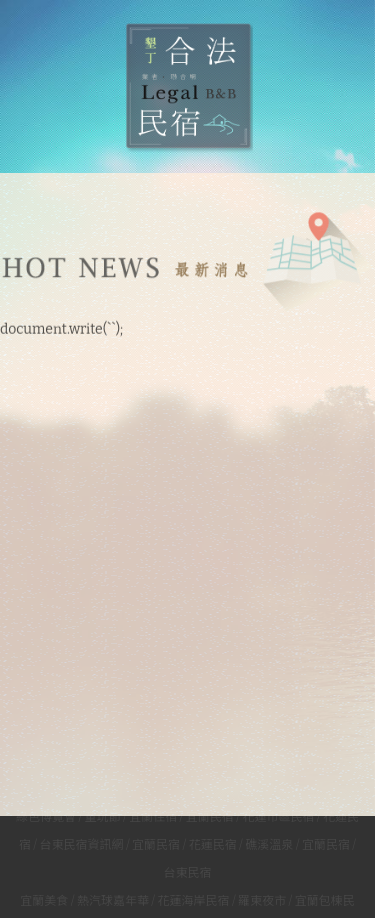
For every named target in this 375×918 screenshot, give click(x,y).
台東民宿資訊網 (81, 843)
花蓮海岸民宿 (194, 899)
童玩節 (103, 815)
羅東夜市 (263, 899)
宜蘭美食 (44, 899)
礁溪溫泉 (269, 843)
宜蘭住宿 (153, 815)
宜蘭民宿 (210, 815)
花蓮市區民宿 (278, 815)
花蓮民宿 (213, 843)
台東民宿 (187, 871)
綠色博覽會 (46, 815)
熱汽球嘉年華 (113, 899)
